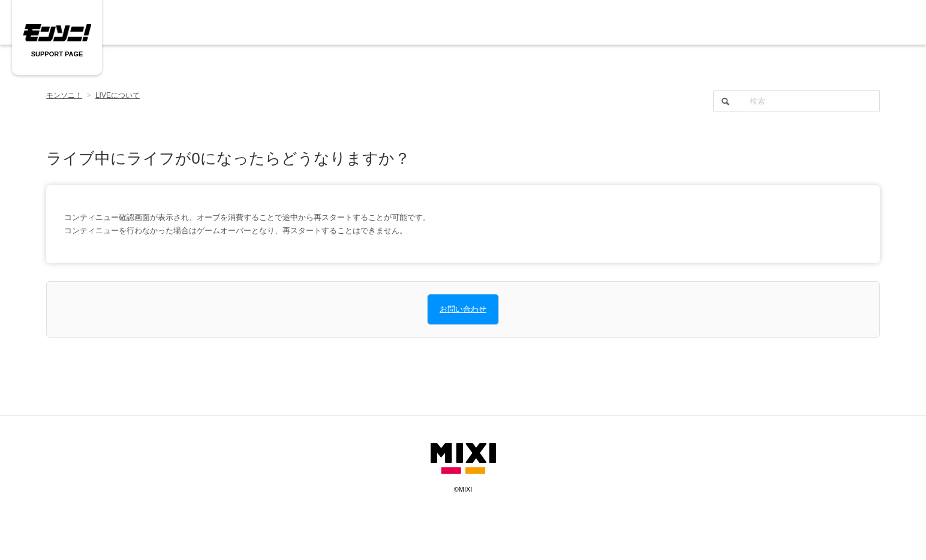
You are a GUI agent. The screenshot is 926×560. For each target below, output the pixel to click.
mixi (463, 459)
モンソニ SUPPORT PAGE (57, 33)
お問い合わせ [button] (463, 309)
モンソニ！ (64, 95)
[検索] (796, 101)
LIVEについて (118, 95)
